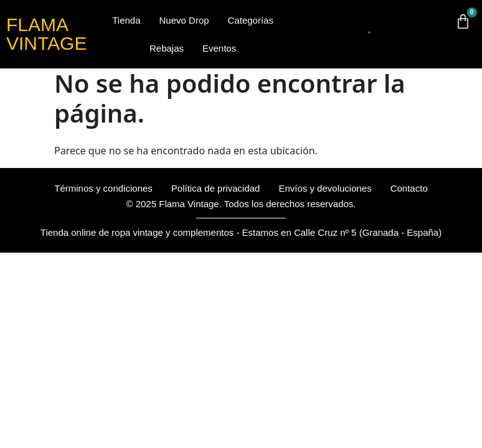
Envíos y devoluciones (325, 188)
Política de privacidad (216, 188)
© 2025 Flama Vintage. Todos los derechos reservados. (241, 204)
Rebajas (167, 48)
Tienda (126, 20)
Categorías (251, 20)
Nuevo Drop (184, 20)
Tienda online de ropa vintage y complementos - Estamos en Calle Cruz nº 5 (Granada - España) (241, 232)
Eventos (219, 48)
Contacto (409, 188)
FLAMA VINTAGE (46, 34)
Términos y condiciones (103, 188)
